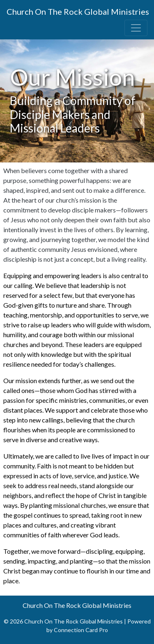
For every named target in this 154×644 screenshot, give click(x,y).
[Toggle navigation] (136, 28)
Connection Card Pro (81, 630)
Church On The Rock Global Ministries (78, 11)
